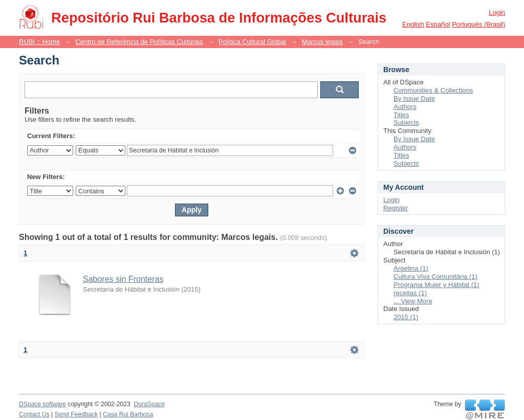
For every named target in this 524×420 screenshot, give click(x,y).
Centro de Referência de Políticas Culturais (139, 42)
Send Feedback (77, 414)
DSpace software (42, 404)
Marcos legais (322, 42)
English (413, 24)
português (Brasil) (478, 24)
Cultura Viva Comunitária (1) (435, 277)
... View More (413, 301)
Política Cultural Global (252, 42)
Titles (401, 115)
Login (497, 13)
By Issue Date (414, 98)
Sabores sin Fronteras (123, 279)
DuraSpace (149, 404)
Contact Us (34, 414)
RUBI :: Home (39, 42)
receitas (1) (410, 293)
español (438, 24)
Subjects (406, 123)
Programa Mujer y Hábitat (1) (436, 285)
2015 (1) (406, 317)
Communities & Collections (433, 90)
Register (396, 208)
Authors (405, 107)
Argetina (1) (411, 268)
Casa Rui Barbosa (128, 414)
